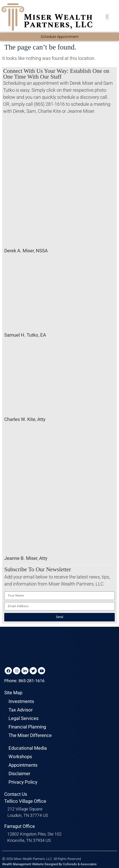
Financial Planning (27, 727)
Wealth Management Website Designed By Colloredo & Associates (49, 864)
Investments (21, 701)
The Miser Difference (30, 735)
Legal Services (24, 718)
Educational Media (28, 748)
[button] (107, 17)
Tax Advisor (21, 710)
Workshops (20, 757)
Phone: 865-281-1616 (24, 681)
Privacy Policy (23, 782)
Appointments (23, 765)
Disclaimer (19, 774)
